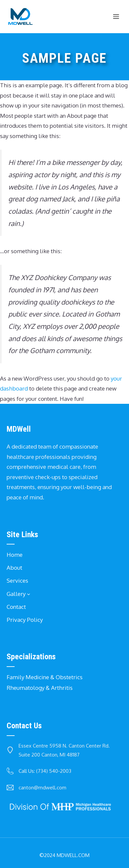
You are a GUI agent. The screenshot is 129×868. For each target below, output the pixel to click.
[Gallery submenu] (29, 594)
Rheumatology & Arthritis (40, 688)
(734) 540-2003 (54, 771)
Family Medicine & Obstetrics (45, 677)
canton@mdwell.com (42, 788)
